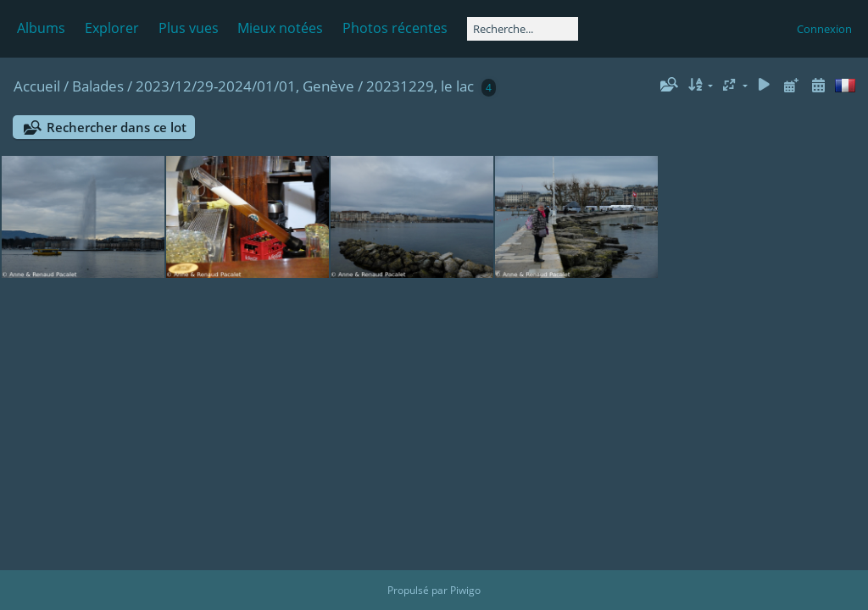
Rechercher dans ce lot (117, 127)
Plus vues (189, 28)
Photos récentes (395, 28)
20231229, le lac (420, 86)
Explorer (112, 28)
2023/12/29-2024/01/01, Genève (245, 86)
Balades (98, 86)
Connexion (824, 29)
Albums (41, 28)
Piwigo (465, 590)
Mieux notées (280, 28)
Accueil (37, 86)
